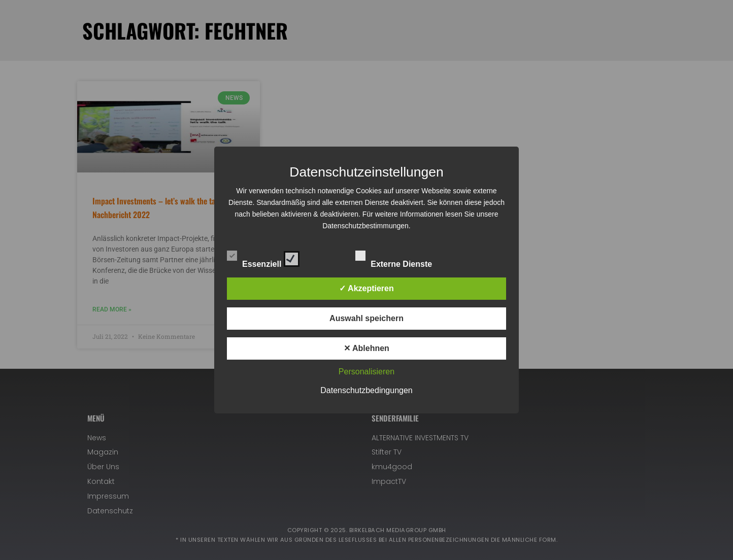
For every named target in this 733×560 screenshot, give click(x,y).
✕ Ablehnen (366, 348)
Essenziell (263, 257)
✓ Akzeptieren (366, 288)
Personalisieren (366, 372)
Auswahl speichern (366, 318)
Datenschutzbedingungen (366, 390)
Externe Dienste (403, 257)
